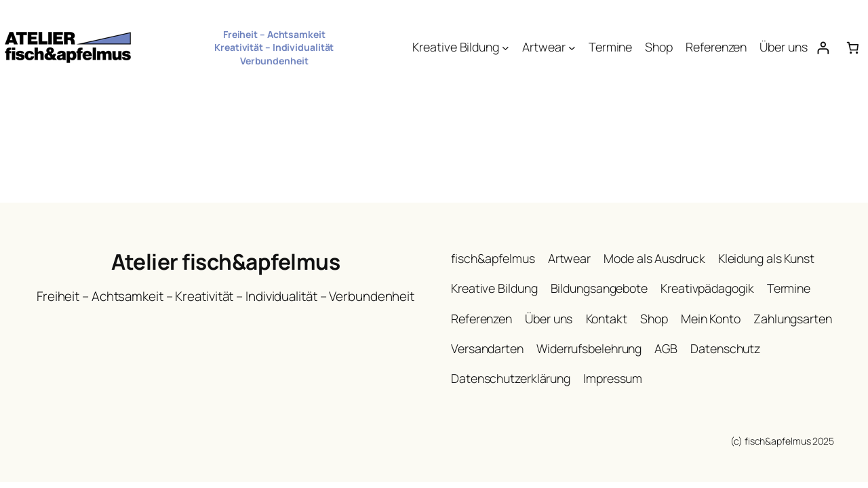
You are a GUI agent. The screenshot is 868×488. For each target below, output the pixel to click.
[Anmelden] (823, 48)
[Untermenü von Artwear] (572, 48)
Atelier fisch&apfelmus (225, 262)
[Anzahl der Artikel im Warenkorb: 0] (853, 48)
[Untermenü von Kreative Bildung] (506, 48)
